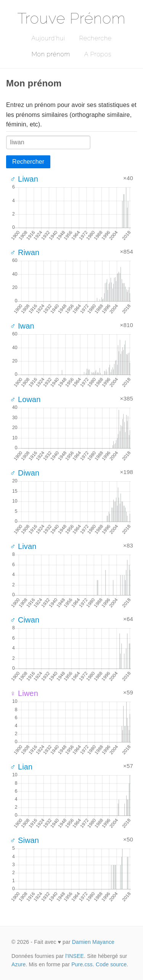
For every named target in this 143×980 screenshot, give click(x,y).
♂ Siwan (24, 840)
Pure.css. (83, 964)
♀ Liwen (24, 693)
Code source (111, 964)
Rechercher (28, 162)
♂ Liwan (24, 179)
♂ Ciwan (25, 620)
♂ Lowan (25, 399)
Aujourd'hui (48, 38)
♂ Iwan (22, 326)
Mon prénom (51, 54)
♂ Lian (21, 767)
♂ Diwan (25, 473)
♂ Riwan (25, 252)
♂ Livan (23, 546)
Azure (18, 964)
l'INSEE (75, 956)
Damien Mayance (93, 942)
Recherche (96, 38)
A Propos (98, 54)
